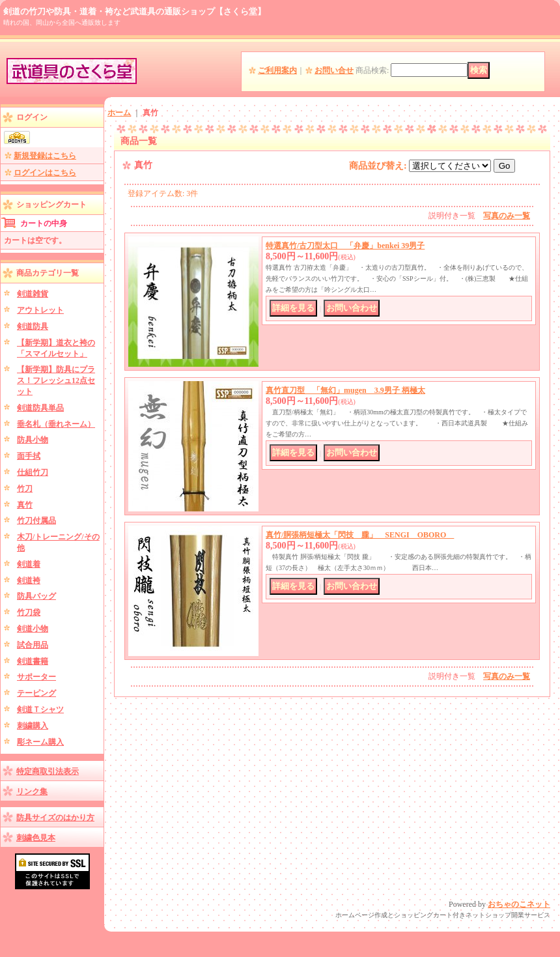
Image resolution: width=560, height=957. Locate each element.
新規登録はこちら (45, 156)
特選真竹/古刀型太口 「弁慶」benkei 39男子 (345, 246)
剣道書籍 (33, 661)
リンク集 (32, 792)
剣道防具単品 (40, 408)
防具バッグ (36, 596)
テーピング (36, 693)
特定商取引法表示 (48, 771)
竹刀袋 (29, 612)
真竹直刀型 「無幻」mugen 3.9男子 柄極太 (345, 390)
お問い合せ (334, 70)
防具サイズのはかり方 (55, 818)
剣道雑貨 (33, 294)
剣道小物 (33, 629)
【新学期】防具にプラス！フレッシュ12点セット (56, 380)
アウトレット (40, 310)
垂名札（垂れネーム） (56, 424)
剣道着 (29, 564)
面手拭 (29, 456)
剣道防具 (33, 326)
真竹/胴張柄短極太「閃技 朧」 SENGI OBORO (360, 535)
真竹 (25, 505)
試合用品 (33, 645)
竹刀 (25, 489)
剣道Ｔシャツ (40, 709)
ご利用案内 (277, 70)
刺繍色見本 (36, 838)
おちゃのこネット (519, 904)
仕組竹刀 (33, 472)
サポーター (36, 677)
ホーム (119, 113)
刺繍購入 (33, 726)
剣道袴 (29, 580)
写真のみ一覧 (507, 216)
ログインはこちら (45, 173)
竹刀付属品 (36, 521)
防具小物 (33, 440)
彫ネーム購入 (40, 742)
